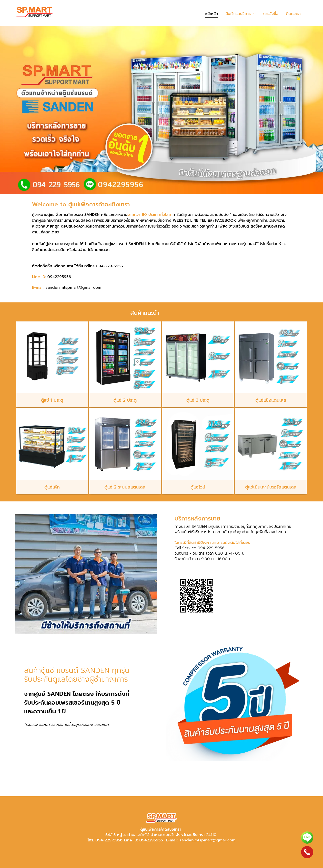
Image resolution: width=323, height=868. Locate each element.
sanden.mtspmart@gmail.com (207, 840)
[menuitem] (212, 14)
